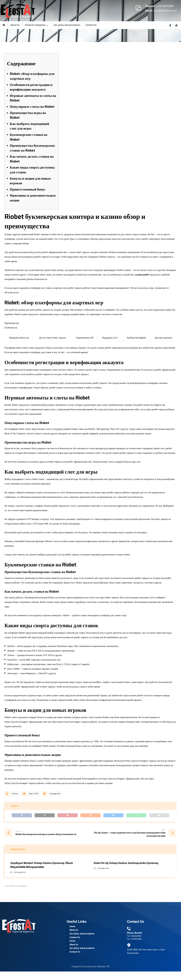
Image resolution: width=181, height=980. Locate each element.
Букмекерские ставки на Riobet (28, 137)
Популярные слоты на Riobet (32, 107)
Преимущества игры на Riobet (28, 115)
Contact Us (75, 943)
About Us (74, 934)
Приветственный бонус (28, 189)
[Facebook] (170, 26)
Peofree (15, 794)
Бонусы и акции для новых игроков (30, 181)
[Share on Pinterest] (68, 816)
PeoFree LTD (103, 975)
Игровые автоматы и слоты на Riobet (33, 98)
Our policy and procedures (82, 939)
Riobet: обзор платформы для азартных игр (32, 76)
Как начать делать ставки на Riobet (32, 159)
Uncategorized (55, 794)
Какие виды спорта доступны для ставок (32, 170)
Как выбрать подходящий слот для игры (29, 126)
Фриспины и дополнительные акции (33, 198)
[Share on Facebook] (22, 816)
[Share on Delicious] (113, 816)
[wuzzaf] (176, 26)
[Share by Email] (159, 816)
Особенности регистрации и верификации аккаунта (31, 87)
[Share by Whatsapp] (136, 816)
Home (72, 930)
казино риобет (142, 275)
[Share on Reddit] (90, 816)
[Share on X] (45, 816)
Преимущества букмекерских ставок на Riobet (32, 148)
